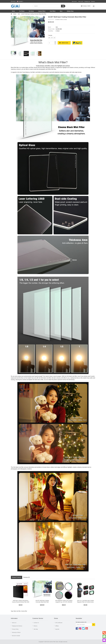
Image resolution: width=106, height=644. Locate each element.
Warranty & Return (16, 632)
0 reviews (57, 20)
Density (50, 35)
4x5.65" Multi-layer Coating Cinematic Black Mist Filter (34, 14)
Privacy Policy (15, 629)
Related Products (17, 577)
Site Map (36, 629)
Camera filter (24, 611)
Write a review (64, 20)
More (61, 11)
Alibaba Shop (70, 11)
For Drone (31, 11)
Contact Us (36, 623)
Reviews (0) (27, 577)
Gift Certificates (59, 623)
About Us (14, 623)
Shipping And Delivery (17, 626)
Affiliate (57, 626)
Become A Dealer (16, 636)
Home (13, 11)
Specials (57, 629)
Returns (36, 626)
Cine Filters (53, 11)
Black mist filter (17, 611)
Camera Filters (42, 11)
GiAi (19, 14)
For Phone (22, 11)
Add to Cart (65, 43)
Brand (15, 14)
